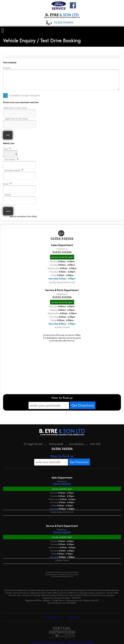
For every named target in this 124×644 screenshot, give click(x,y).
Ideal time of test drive (18, 122)
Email (18, 187)
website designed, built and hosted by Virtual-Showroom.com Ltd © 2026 (62, 638)
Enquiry (61, 78)
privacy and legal (54, 614)
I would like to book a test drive (22, 95)
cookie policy (72, 614)
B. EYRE (62, 15)
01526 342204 (64, 23)
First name (18, 163)
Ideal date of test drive (18, 111)
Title (10, 152)
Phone (18, 198)
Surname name (18, 173)
